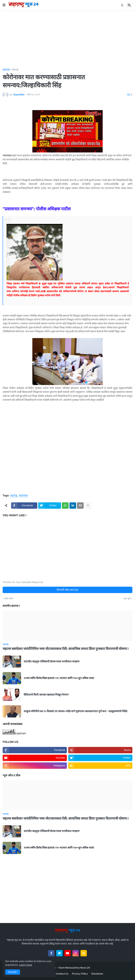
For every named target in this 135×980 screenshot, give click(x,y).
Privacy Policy (80, 974)
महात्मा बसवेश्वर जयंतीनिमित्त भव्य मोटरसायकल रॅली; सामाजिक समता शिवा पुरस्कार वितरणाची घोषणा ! (66, 649)
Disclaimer (97, 974)
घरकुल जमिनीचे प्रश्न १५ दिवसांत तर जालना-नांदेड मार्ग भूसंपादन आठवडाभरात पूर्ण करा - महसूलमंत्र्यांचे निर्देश (75, 711)
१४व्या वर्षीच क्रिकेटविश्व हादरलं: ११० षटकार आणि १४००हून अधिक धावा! (59, 678)
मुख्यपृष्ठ (6, 70)
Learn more (26, 965)
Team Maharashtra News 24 (74, 968)
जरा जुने (127, 599)
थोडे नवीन (9, 599)
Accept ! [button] (13, 972)
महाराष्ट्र (15, 70)
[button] (4, 5)
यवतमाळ (23, 496)
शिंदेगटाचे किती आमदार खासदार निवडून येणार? (46, 695)
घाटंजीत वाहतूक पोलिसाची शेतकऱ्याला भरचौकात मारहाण (52, 662)
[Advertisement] (67, 39)
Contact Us (62, 974)
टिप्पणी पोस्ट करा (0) (67, 590)
